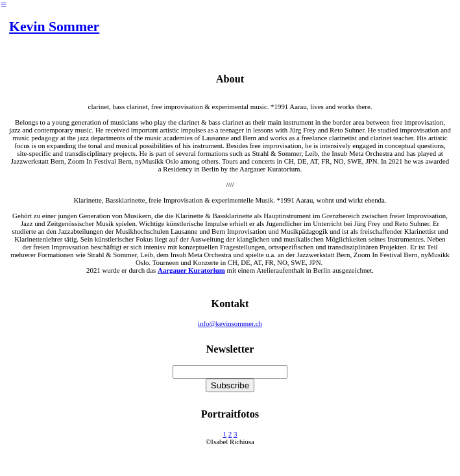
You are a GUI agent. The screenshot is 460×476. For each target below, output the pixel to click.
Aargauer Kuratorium (191, 270)
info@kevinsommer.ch (230, 323)
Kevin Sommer (54, 27)
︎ (4, 5)
